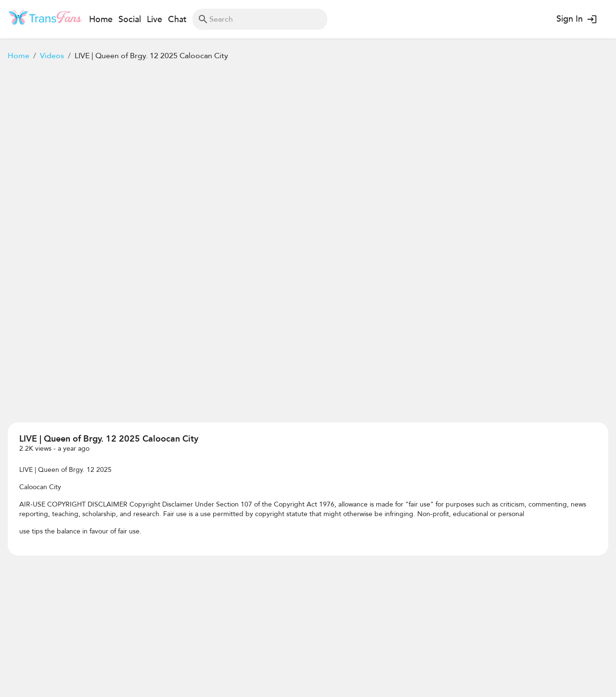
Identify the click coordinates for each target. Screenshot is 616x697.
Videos (52, 56)
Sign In (576, 19)
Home (19, 56)
